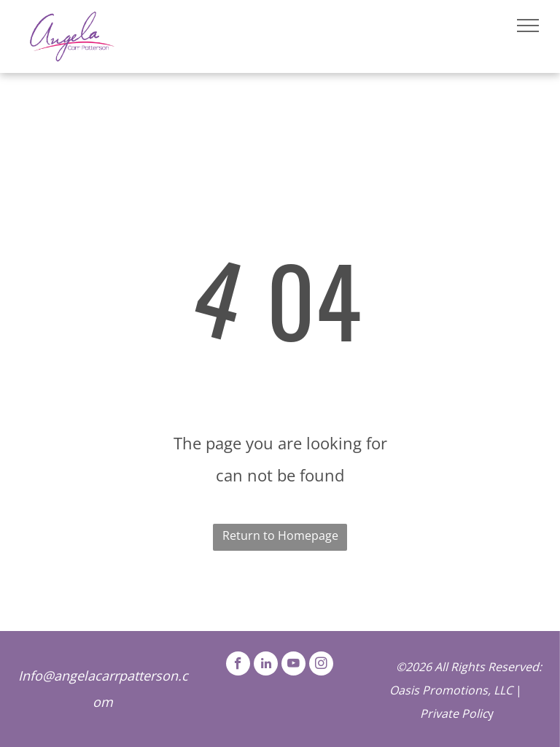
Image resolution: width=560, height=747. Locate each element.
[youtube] (293, 665)
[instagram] (321, 665)
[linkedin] (266, 665)
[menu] (528, 26)
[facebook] (238, 665)
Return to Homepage (280, 535)
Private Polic (454, 713)
